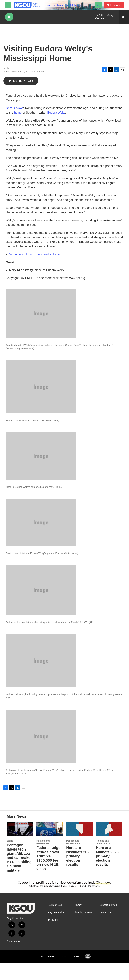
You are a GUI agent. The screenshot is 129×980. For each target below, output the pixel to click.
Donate (115, 5)
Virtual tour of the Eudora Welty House (35, 258)
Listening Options (83, 929)
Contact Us (105, 929)
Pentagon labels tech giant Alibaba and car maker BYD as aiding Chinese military (19, 875)
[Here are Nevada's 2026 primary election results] (79, 846)
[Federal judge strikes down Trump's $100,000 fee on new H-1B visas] (50, 846)
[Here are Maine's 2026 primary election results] (109, 846)
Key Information (56, 929)
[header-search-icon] (98, 5)
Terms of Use (55, 922)
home (18, 116)
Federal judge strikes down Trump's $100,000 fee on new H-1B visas (48, 875)
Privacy (78, 922)
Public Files (54, 937)
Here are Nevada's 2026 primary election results (79, 873)
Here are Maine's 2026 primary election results (107, 873)
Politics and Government (43, 859)
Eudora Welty (56, 116)
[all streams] (124, 17)
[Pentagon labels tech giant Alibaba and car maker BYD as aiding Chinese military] (20, 846)
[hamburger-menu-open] (8, 5)
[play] (9, 17)
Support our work (109, 922)
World (10, 858)
